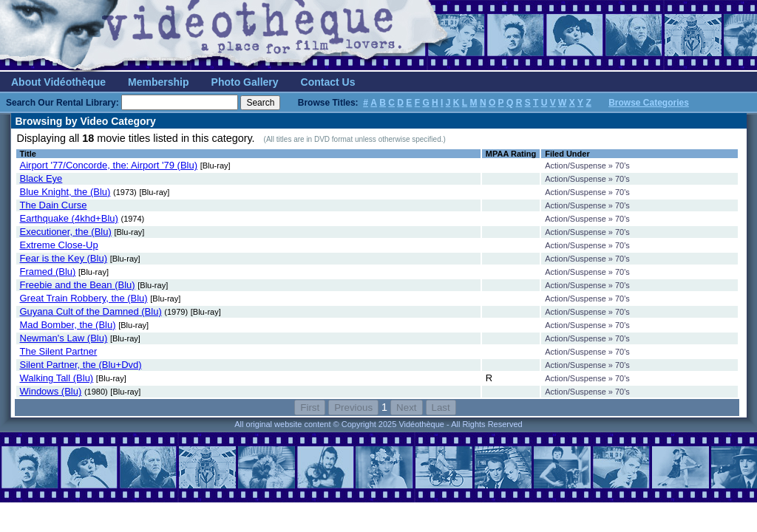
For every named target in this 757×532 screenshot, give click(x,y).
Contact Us (328, 82)
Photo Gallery (245, 82)
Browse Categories (649, 103)
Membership (158, 82)
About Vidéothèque (58, 82)
